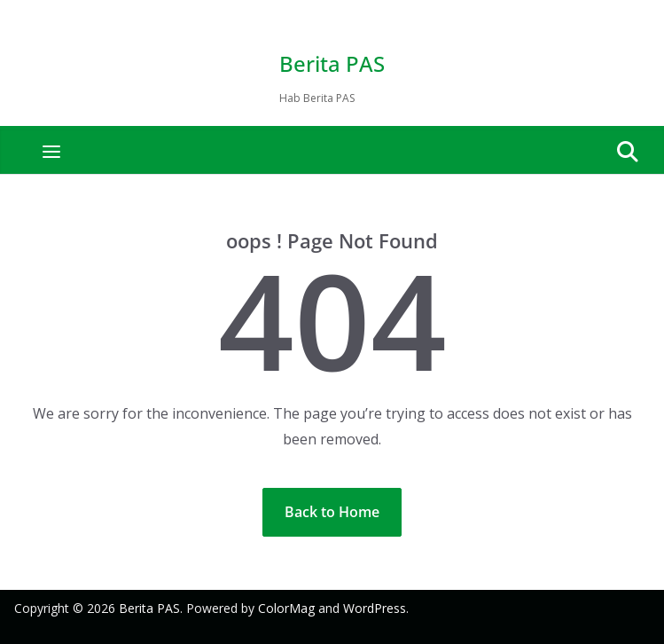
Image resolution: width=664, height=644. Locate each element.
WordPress (375, 608)
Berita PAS (332, 63)
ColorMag (286, 608)
